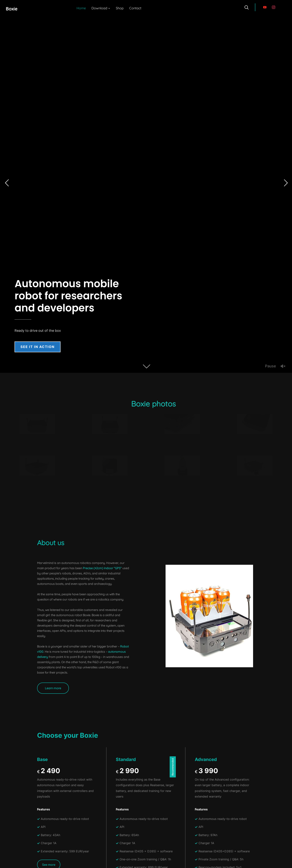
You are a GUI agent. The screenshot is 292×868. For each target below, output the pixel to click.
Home (81, 8)
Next (285, 183)
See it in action (38, 347)
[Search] (247, 7)
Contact (135, 8)
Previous (7, 183)
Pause (270, 366)
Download (99, 8)
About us (51, 543)
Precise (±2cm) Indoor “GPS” (102, 568)
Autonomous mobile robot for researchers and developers (68, 296)
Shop (120, 8)
